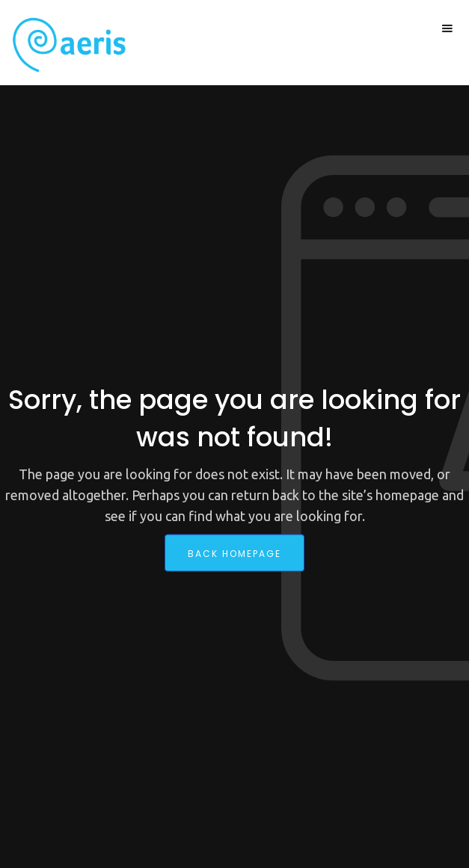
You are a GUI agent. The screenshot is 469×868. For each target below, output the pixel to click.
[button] (447, 28)
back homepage (235, 553)
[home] (65, 45)
